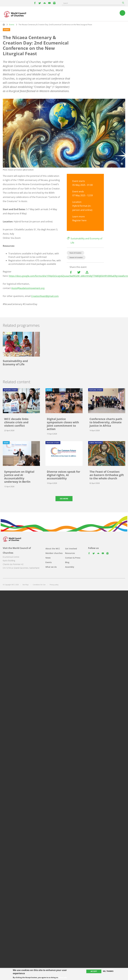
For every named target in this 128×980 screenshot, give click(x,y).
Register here (79, 220)
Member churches (54, 553)
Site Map (26, 585)
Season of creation (76, 257)
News (48, 558)
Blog (67, 562)
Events (12, 25)
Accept (94, 971)
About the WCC (53, 549)
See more (64, 499)
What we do (51, 567)
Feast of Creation (76, 253)
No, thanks (108, 971)
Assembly (70, 567)
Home (4, 24)
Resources (70, 553)
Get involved (71, 549)
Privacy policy (54, 585)
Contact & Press (73, 558)
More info (63, 977)
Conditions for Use (39, 585)
